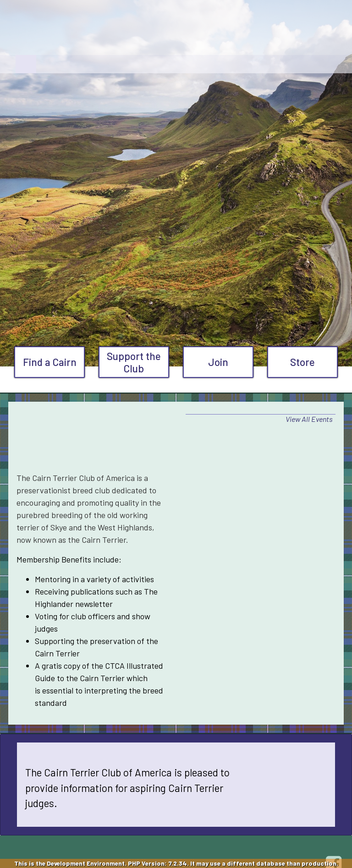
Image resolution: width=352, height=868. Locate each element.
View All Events (309, 419)
